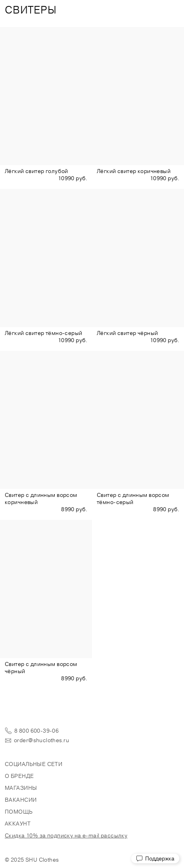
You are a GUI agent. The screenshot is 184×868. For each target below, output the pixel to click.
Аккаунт (18, 824)
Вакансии (21, 800)
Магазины (21, 788)
